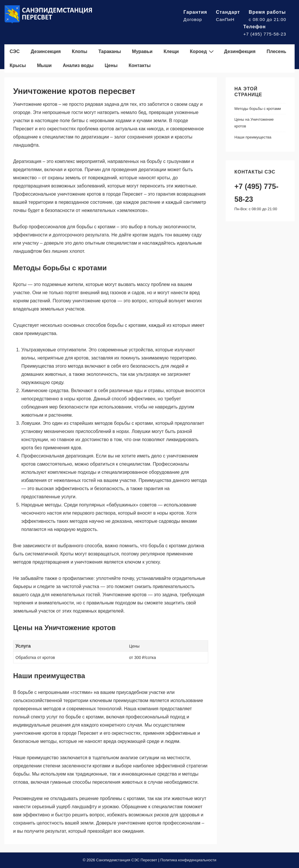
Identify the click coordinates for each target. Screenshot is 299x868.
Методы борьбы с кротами (258, 109)
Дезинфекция (240, 51)
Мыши (44, 65)
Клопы (80, 51)
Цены (111, 65)
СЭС (15, 51)
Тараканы (110, 51)
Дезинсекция (46, 51)
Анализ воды (78, 65)
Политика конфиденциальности (188, 860)
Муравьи (142, 51)
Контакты (140, 65)
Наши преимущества (253, 137)
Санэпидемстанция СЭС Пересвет (127, 860)
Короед (202, 51)
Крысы (18, 65)
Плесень (276, 51)
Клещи (171, 51)
